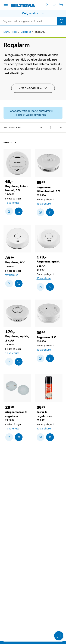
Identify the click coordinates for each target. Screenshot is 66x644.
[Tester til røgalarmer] (49, 388)
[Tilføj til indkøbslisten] (9, 211)
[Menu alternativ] (6, 6)
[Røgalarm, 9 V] (17, 239)
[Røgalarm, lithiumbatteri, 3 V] (49, 163)
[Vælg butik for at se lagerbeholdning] (33, 113)
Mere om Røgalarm (33, 88)
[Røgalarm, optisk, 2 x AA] (49, 239)
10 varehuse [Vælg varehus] (44, 428)
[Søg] (62, 21)
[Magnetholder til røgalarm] (17, 388)
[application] (59, 636)
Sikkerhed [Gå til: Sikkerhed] (26, 32)
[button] (33, 13)
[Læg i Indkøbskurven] (19, 211)
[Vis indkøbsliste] (54, 5)
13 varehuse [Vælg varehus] (12, 203)
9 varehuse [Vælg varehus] (12, 275)
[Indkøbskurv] (61, 5)
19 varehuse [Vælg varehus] (44, 203)
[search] (33, 21)
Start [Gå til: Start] (6, 32)
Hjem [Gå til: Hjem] (15, 32)
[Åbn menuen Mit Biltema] (47, 5)
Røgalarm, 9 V (15, 262)
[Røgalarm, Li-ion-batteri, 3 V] (17, 163)
